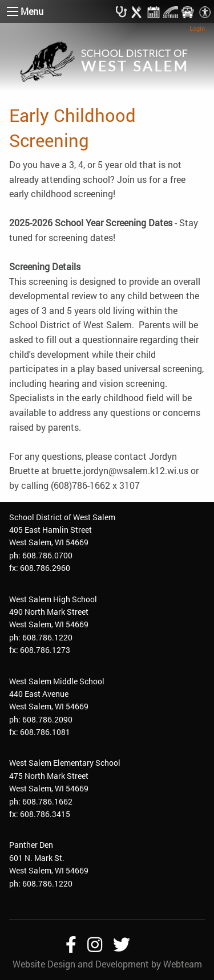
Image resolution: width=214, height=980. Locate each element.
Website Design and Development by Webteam (107, 964)
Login (197, 28)
